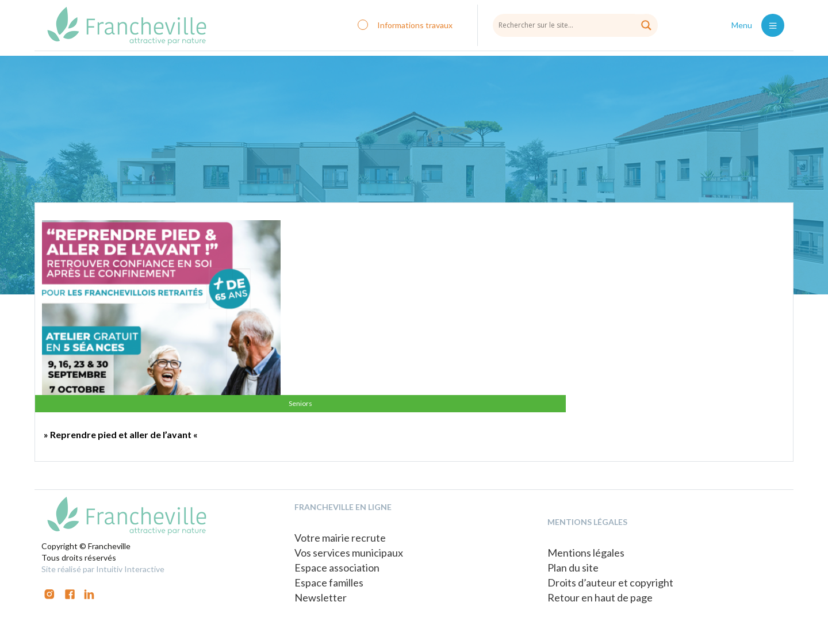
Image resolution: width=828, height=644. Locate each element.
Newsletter (321, 597)
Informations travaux (415, 25)
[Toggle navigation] (773, 25)
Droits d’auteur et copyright (610, 582)
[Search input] (575, 25)
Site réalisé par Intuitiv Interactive (103, 569)
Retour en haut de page (600, 597)
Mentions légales (586, 553)
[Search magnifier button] (646, 25)
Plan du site (573, 568)
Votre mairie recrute (340, 538)
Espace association (337, 568)
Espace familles (329, 582)
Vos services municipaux (349, 553)
